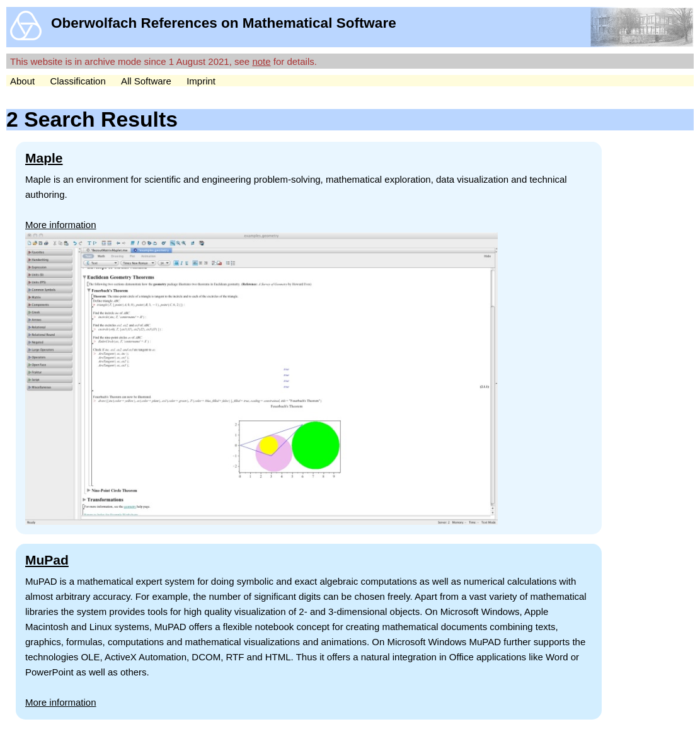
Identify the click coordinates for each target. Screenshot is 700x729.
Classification (77, 81)
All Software (146, 81)
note (261, 61)
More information (61, 225)
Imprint (201, 81)
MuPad (47, 560)
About (22, 81)
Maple (44, 158)
